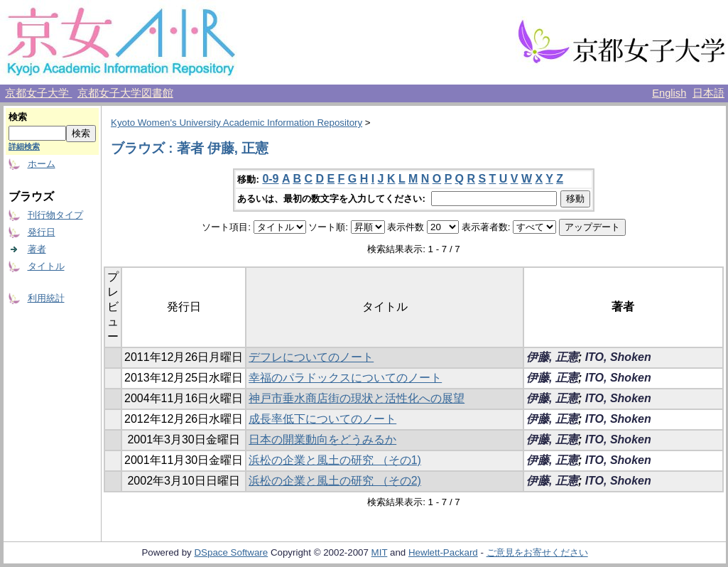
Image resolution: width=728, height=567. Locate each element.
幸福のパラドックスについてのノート (345, 378)
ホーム (42, 164)
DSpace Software (231, 552)
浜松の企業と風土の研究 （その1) (335, 460)
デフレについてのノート (311, 357)
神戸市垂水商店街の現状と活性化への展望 (357, 398)
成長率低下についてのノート (322, 419)
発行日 (42, 232)
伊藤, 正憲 (552, 357)
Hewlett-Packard (443, 552)
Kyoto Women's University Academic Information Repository (237, 123)
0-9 (270, 179)
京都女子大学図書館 (125, 93)
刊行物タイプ (55, 215)
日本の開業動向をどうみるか (322, 439)
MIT (380, 552)
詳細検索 (24, 146)
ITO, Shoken (618, 357)
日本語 (708, 93)
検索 (18, 117)
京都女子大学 (38, 93)
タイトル (46, 266)
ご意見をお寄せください (537, 552)
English (669, 93)
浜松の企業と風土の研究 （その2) (335, 481)
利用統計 (46, 298)
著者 (37, 249)
